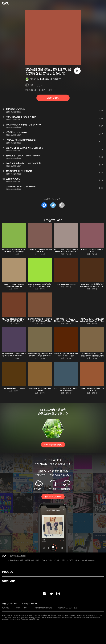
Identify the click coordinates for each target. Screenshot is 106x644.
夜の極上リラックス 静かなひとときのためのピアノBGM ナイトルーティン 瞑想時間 (14, 356)
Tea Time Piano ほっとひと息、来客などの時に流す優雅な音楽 (92, 355)
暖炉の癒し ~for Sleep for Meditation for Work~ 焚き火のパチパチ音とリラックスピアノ (66, 321)
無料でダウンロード (53, 497)
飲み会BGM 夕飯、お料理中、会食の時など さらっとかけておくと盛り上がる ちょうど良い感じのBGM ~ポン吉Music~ (53, 560)
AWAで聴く (53, 98)
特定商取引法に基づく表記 (67, 608)
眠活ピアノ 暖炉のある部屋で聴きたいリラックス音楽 (66, 355)
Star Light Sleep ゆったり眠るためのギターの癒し (66, 389)
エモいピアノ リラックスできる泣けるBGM (40, 251)
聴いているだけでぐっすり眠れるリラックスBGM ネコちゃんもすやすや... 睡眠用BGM (66, 252)
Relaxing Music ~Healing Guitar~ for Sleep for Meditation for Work (14, 286)
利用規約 (6, 608)
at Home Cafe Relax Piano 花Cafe (92, 251)
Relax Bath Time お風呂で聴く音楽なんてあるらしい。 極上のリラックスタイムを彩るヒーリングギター (92, 287)
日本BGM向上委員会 (50, 79)
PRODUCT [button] (8, 572)
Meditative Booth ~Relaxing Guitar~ (40, 389)
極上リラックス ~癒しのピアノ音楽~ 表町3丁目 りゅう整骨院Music (14, 252)
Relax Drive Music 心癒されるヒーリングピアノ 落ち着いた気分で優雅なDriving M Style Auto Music (40, 287)
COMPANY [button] (9, 581)
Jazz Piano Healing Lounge (14, 388)
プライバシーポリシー (22, 608)
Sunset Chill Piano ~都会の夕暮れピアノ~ (92, 389)
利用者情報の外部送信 (44, 608)
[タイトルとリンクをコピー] (62, 205)
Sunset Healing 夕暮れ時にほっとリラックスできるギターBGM (40, 355)
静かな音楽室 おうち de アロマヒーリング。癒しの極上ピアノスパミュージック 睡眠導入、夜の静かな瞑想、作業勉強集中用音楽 (40, 322)
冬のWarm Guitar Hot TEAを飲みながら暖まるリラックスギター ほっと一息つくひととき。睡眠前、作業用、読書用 (92, 322)
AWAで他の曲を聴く (53, 445)
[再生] (77, 71)
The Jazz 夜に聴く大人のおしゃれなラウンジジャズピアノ (14, 320)
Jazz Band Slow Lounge (66, 284)
